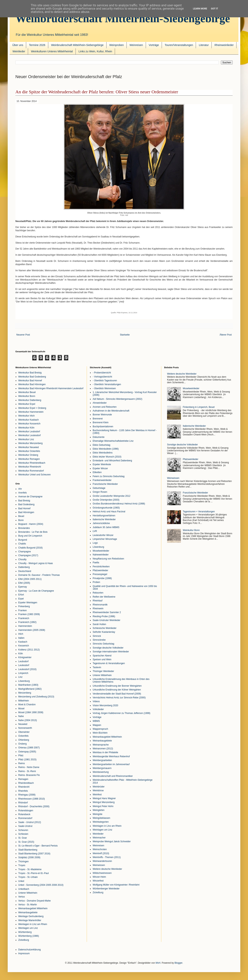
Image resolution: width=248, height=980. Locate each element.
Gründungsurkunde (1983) (106, 508)
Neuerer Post (23, 335)
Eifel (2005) (24, 583)
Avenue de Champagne (30, 497)
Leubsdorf (23, 661)
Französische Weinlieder (105, 484)
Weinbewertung (101, 772)
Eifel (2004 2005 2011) (30, 579)
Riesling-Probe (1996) (104, 616)
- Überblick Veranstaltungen (107, 384)
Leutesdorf (24, 665)
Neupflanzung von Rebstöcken (108, 559)
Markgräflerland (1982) (30, 689)
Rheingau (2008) (27, 795)
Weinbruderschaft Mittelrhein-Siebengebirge (123, 18)
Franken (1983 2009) (29, 614)
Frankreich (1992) (27, 622)
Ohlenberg (24, 740)
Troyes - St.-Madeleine (30, 869)
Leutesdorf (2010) (27, 669)
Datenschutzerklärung (30, 950)
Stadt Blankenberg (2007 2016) (34, 854)
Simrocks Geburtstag (103, 644)
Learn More (200, 9)
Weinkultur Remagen (29, 459)
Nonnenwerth (25, 728)
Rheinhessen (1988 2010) (32, 799)
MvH (158, 963)
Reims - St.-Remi (27, 771)
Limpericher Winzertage (105, 539)
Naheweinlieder (101, 555)
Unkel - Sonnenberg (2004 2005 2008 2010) (41, 885)
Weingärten (99, 810)
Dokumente (99, 437)
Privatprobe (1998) (102, 578)
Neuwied (23, 724)
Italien (21, 638)
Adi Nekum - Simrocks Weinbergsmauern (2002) (117, 399)
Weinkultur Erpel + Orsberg (32, 408)
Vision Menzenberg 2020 (105, 705)
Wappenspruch (100, 729)
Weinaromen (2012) (103, 749)
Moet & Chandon (27, 705)
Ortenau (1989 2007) (29, 748)
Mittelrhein (24, 701)
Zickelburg (24, 940)
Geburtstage (99, 488)
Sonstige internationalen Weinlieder (111, 652)
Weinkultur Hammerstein (31, 412)
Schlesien (23, 834)
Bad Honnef (24, 508)
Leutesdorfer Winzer (103, 535)
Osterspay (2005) (27, 752)
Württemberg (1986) (29, 936)
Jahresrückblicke (101, 523)
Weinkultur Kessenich (29, 424)
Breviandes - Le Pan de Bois (33, 532)
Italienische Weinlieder (104, 519)
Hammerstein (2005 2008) (32, 630)
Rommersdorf (25, 818)
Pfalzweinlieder (100, 570)
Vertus (22, 897)
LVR (95, 531)
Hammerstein (25, 626)
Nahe (21, 716)
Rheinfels (23, 791)
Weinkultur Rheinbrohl (30, 467)
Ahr (20, 489)
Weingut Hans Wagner (104, 798)
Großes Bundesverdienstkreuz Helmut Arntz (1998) (119, 504)
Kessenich (24, 646)
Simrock (97, 636)
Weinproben (117, 45)
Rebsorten (98, 593)
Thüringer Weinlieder (103, 671)
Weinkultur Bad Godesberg (32, 377)
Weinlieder (19, 51)
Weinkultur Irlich (26, 416)
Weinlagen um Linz (28, 928)
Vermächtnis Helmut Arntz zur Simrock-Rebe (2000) (119, 698)
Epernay (23, 587)
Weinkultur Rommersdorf (31, 471)
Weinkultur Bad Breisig (30, 373)
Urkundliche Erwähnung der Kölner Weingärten (117, 690)
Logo (95, 543)
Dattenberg (24, 567)
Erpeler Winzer (100, 468)
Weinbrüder (99, 787)
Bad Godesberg (26, 504)
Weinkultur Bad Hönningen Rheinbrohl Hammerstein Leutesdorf (51, 388)
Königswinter (25, 657)
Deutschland (25, 571)
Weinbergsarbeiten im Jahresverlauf (111, 764)
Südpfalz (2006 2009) (29, 857)
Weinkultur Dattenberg (30, 400)
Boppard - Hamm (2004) (31, 524)
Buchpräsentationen (103, 427)
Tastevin (97, 667)
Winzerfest (98, 881)
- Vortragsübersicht (102, 377)
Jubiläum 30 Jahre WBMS (106, 527)
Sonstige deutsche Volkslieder (108, 648)
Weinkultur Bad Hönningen (32, 384)
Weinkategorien (101, 822)
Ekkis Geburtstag (101, 445)
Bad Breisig (24, 501)
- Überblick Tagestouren (105, 381)
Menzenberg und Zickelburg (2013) (36, 697)
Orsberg (22, 744)
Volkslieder (98, 709)
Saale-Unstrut (25, 826)
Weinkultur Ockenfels (29, 451)
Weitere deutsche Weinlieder (107, 869)
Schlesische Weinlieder (105, 628)
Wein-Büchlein (100, 733)
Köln (21, 654)
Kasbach (23, 642)
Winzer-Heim (99, 877)
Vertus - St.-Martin (28, 905)
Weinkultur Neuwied (29, 447)
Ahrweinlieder (100, 403)
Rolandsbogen (26, 811)
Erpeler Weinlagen (28, 603)
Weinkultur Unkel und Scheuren (35, 475)
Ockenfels (23, 736)
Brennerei (98, 419)
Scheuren (23, 830)
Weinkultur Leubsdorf (29, 432)
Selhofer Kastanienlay (104, 632)
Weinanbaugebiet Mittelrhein (33, 908)
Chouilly (22, 559)
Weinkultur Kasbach (29, 420)
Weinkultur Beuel (27, 392)
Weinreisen (136, 45)
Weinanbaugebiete (28, 912)
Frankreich (24, 618)
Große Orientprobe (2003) (106, 500)
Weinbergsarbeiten (102, 760)
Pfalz (21, 755)
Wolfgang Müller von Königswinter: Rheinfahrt (116, 885)
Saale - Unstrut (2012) (30, 822)
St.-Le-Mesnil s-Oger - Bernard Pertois (38, 846)
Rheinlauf (98, 601)
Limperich (23, 673)
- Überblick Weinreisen (104, 388)
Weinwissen (99, 865)
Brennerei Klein (101, 422)
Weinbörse (98, 791)
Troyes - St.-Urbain (28, 877)
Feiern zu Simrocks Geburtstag (109, 476)
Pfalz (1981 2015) (27, 760)
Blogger (179, 963)
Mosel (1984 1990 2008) (31, 712)
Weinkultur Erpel (27, 404)
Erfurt (21, 595)
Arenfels (22, 493)
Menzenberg (25, 693)
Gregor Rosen (100, 492)
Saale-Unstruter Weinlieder (107, 620)
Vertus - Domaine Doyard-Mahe (35, 901)
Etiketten (97, 472)
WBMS (96, 721)
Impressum (24, 953)
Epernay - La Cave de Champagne (36, 591)
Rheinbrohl (24, 787)
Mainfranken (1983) (28, 685)
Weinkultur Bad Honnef (30, 381)
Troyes (22, 865)
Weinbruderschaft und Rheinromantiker (113, 776)
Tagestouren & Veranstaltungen (109, 663)
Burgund (23, 540)
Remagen (23, 779)
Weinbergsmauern (102, 768)
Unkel (21, 881)
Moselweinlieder (101, 551)
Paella (96, 563)
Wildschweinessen (102, 873)
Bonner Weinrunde (102, 415)
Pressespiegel (100, 574)
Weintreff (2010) (101, 853)
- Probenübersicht (102, 373)
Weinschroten (100, 849)
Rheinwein (98, 609)
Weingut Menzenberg (104, 802)
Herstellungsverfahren (104, 516)
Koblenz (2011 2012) (29, 650)
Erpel (21, 599)
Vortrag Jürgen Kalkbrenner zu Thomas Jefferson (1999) (122, 713)
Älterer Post (226, 335)
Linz (20, 677)
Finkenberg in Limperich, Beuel (199, 407)
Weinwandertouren (102, 861)
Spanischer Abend (102, 656)
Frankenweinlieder (102, 480)
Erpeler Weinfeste (102, 464)
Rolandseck (24, 814)
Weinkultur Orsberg (28, 455)
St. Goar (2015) (26, 842)
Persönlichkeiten (101, 567)
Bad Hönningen (26, 512)
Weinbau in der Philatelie (105, 752)
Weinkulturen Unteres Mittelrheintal (52, 51)
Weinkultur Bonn (27, 396)
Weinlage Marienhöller (30, 920)
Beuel (21, 516)
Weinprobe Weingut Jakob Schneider (112, 841)
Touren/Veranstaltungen (179, 45)
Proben (96, 582)
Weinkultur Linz (26, 439)
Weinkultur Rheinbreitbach (32, 463)
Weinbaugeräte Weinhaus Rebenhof (111, 756)
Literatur (204, 45)
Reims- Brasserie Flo (29, 775)
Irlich (21, 634)
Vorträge (154, 45)
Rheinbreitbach (26, 783)
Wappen (97, 725)
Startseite (125, 335)
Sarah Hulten (99, 624)
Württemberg (25, 932)
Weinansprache (101, 745)
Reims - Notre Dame (29, 767)
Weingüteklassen (101, 818)
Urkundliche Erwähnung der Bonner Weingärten (117, 686)
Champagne (25, 552)
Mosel (21, 709)
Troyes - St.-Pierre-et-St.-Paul (33, 873)
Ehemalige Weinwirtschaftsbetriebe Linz (113, 441)
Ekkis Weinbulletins (103, 453)
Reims (22, 763)
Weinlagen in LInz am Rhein (33, 924)
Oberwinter (24, 732)
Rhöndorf (23, 803)
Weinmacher (99, 838)
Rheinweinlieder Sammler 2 (107, 612)
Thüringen (23, 861)
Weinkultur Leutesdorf (30, 435)
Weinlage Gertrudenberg (31, 916)
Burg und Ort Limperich (30, 536)
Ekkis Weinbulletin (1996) (106, 449)
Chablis (22, 544)
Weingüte (97, 814)
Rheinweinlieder (224, 45)
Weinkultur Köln (26, 428)
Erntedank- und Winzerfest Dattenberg (112, 461)
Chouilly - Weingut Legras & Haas (36, 563)
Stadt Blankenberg (28, 850)
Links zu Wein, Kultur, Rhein (95, 51)
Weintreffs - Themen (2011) (107, 857)
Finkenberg (24, 606)
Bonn (21, 520)
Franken (22, 610)
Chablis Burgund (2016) (30, 548)
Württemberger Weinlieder (106, 889)
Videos (96, 701)
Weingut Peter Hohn (103, 806)
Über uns (18, 45)
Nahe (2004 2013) (28, 720)
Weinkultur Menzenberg (30, 443)
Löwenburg (24, 681)
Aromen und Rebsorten (105, 407)
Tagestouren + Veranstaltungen (199, 512)
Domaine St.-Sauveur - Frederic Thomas (39, 575)
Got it (214, 9)
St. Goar (23, 838)
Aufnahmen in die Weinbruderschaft (111, 411)
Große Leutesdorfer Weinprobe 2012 (112, 496)
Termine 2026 (37, 45)
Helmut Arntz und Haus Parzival (109, 512)
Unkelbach (24, 889)
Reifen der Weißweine (104, 597)
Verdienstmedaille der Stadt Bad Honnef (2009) (117, 694)
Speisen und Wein (102, 659)
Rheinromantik (100, 605)
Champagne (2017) (28, 555)
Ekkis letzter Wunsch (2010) (107, 457)
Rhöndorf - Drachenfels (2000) (34, 806)
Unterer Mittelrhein (28, 893)
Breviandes (24, 528)
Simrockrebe (99, 640)
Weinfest (97, 795)
